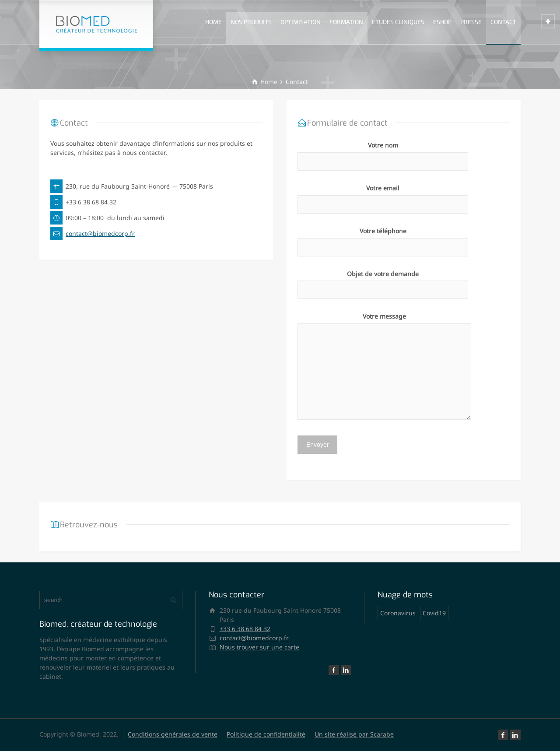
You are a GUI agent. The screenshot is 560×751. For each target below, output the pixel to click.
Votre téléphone (383, 239)
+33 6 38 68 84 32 (245, 629)
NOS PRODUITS (251, 22)
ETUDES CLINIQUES (398, 22)
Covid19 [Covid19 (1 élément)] (434, 613)
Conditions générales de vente (173, 734)
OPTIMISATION (301, 22)
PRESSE (471, 22)
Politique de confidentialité (266, 734)
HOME (213, 22)
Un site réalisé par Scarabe (354, 734)
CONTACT (503, 22)
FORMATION (346, 22)
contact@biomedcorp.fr (100, 233)
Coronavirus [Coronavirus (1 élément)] (398, 613)
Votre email (383, 196)
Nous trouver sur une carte (259, 647)
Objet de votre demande (383, 282)
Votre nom (383, 153)
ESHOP (442, 22)
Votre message (384, 367)
